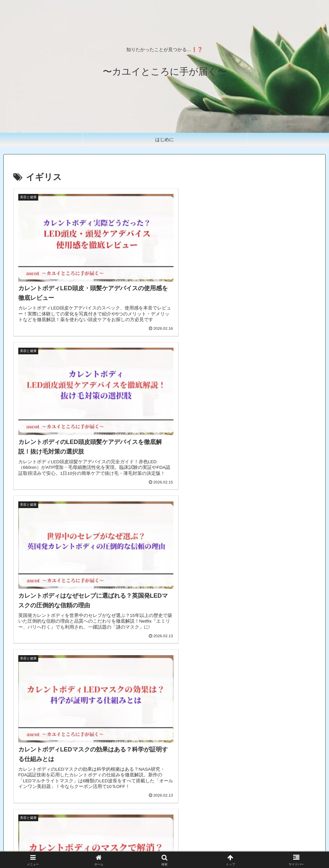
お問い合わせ (211, 847)
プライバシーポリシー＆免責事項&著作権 (147, 847)
